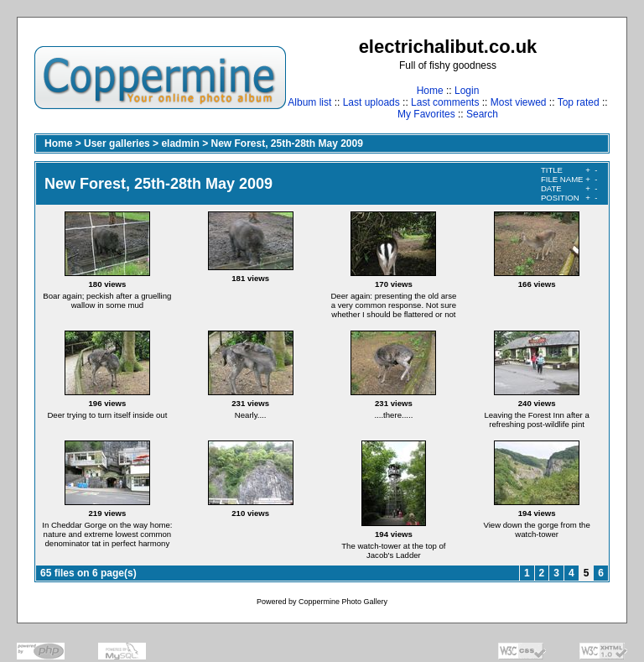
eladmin (180, 143)
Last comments (445, 102)
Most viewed (519, 102)
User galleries (117, 143)
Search (482, 114)
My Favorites (426, 114)
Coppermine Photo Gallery (343, 602)
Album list (309, 102)
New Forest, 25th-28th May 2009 (286, 143)
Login (467, 91)
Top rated (579, 102)
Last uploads (371, 102)
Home (430, 91)
